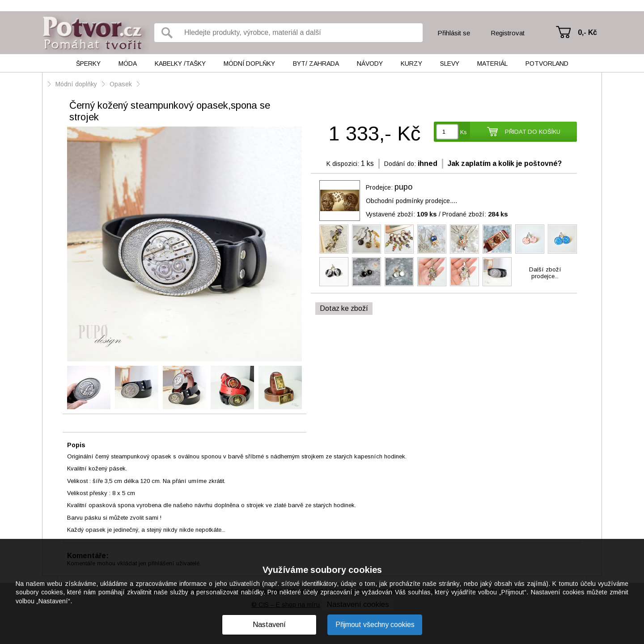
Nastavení (269, 625)
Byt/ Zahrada (316, 64)
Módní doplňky (249, 64)
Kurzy (411, 64)
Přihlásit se (454, 33)
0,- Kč (587, 32)
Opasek (121, 84)
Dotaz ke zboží (344, 308)
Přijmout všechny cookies (375, 625)
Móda (128, 64)
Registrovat (508, 33)
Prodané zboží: (475, 214)
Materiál (492, 64)
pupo (403, 187)
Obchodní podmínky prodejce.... (411, 201)
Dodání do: (400, 164)
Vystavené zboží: (401, 214)
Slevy (450, 64)
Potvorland (547, 64)
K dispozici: (343, 164)
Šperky (88, 64)
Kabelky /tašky (180, 64)
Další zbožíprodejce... (545, 273)
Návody (370, 64)
